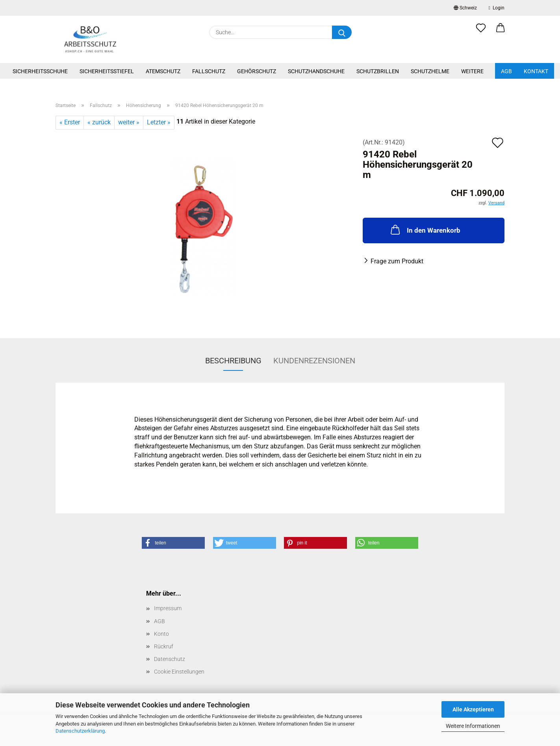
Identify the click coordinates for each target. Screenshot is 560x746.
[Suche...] (342, 32)
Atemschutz (163, 71)
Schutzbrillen (378, 71)
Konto (161, 634)
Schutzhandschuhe (316, 71)
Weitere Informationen (473, 726)
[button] (501, 32)
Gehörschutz (257, 71)
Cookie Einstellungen (179, 672)
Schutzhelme (430, 71)
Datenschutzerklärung (80, 731)
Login (497, 8)
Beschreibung (233, 361)
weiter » (129, 122)
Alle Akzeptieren (473, 709)
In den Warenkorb (425, 230)
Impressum (168, 608)
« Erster (70, 122)
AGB (506, 71)
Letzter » (159, 122)
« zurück (99, 122)
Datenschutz (170, 659)
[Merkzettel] (481, 32)
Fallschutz (209, 71)
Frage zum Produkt (397, 261)
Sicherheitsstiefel (107, 71)
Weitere (472, 71)
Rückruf (164, 646)
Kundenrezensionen (314, 361)
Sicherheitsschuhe (40, 71)
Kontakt (536, 71)
